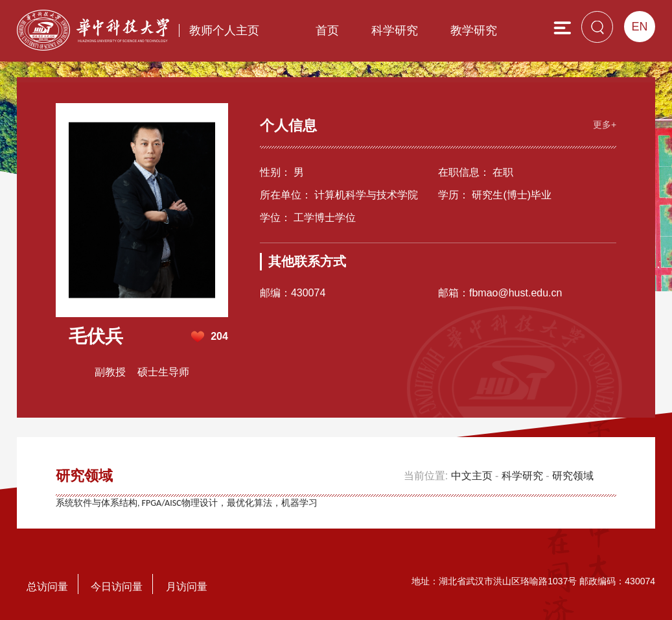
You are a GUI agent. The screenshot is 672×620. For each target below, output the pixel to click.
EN (640, 27)
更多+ (605, 125)
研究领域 (573, 476)
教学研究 (474, 30)
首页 (327, 30)
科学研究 (395, 30)
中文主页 (472, 476)
